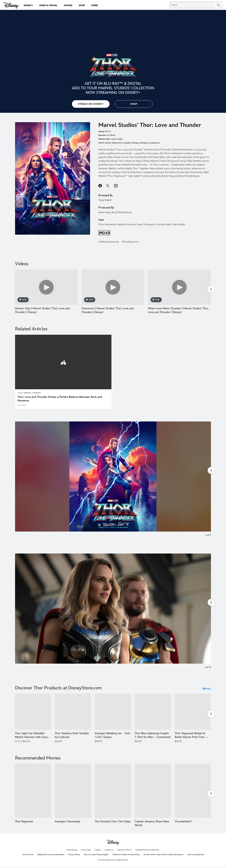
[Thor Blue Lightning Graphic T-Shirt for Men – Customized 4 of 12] (153, 711)
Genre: (101, 143)
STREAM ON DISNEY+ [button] (91, 104)
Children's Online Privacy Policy (126, 856)
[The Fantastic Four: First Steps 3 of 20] (113, 791)
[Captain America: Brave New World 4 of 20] (153, 791)
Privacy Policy (74, 856)
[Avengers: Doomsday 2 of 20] (73, 791)
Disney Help (86, 851)
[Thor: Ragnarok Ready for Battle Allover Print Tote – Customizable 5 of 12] (193, 711)
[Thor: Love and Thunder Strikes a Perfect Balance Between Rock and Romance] (63, 399)
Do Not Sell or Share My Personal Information (164, 856)
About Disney (72, 851)
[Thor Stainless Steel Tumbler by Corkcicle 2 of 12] (73, 711)
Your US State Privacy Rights (96, 856)
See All (207, 688)
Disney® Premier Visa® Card (147, 851)
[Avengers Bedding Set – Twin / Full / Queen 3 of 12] (113, 711)
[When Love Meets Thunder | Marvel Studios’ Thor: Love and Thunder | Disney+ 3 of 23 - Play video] (179, 287)
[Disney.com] (11, 6)
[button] (134, 104)
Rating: (101, 132)
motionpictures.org (109, 242)
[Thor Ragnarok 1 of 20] (33, 791)
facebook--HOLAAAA (100, 186)
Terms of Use (28, 856)
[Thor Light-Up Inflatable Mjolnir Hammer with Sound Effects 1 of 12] (33, 711)
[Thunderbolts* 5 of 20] (193, 791)
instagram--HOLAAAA (116, 186)
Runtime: (102, 135)
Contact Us (109, 851)
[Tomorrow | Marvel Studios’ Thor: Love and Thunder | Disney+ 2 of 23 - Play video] (113, 287)
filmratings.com (130, 242)
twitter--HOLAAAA (108, 186)
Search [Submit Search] (218, 5)
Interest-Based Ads (196, 856)
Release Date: (104, 139)
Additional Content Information (51, 856)
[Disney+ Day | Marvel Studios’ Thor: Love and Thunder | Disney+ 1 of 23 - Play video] (46, 287)
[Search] (192, 5)
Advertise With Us (124, 851)
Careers (98, 851)
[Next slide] (206, 481)
